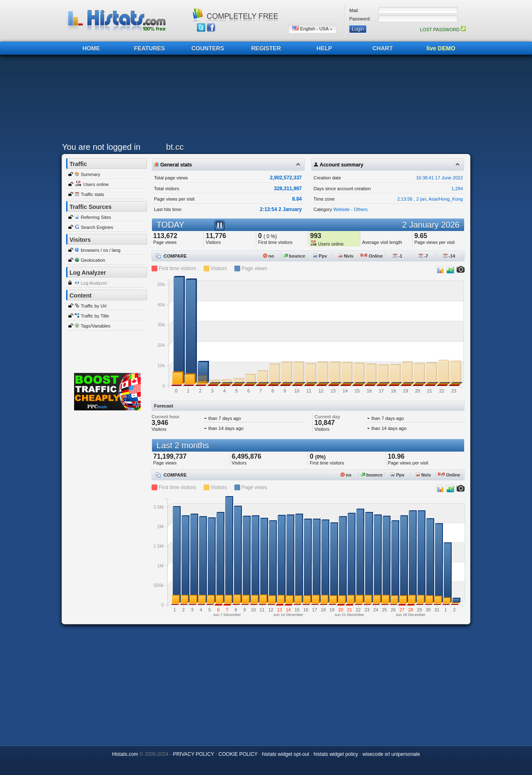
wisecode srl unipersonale (391, 754)
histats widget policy (336, 754)
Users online (96, 184)
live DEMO (441, 48)
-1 (398, 256)
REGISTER (266, 48)
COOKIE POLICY (238, 754)
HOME (91, 48)
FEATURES (149, 48)
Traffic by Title (95, 316)
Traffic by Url (94, 306)
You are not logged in (101, 147)
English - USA (312, 29)
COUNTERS (208, 48)
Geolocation (93, 260)
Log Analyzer (94, 283)
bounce (294, 256)
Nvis (346, 256)
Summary (91, 174)
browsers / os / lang (101, 250)
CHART (383, 48)
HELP (324, 48)
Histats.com (125, 754)
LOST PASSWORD (443, 30)
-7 (424, 256)
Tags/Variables (96, 326)
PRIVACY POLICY (193, 754)
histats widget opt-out (285, 754)
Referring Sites (96, 217)
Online (372, 256)
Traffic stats (92, 194)
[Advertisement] (264, 101)
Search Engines (97, 227)
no (269, 256)
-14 (449, 256)
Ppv (320, 256)
